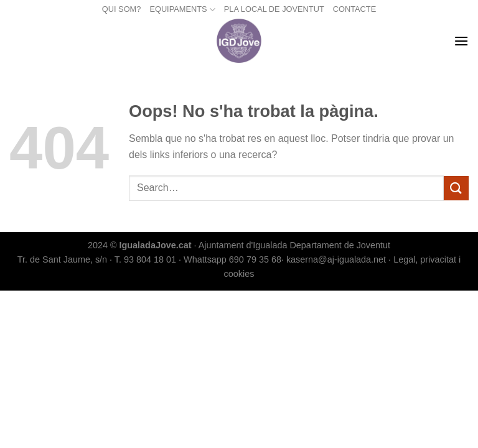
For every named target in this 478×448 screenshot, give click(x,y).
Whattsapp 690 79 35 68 (232, 259)
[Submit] (456, 188)
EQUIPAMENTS (182, 10)
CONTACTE (354, 9)
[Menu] (461, 41)
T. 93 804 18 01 (145, 259)
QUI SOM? (122, 9)
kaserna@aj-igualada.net (336, 259)
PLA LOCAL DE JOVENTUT (274, 9)
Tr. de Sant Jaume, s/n (62, 259)
